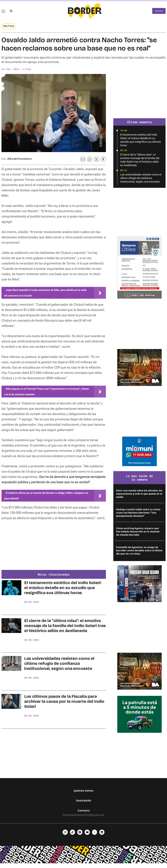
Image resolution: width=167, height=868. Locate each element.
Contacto (84, 814)
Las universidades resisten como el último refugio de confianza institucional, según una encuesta (59, 667)
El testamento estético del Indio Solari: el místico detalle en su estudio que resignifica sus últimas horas (63, 591)
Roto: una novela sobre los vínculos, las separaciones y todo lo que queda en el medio (139, 497)
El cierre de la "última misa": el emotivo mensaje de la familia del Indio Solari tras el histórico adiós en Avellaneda (65, 629)
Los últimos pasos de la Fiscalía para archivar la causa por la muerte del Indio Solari (64, 705)
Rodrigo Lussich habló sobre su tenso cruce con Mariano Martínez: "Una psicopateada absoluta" (138, 516)
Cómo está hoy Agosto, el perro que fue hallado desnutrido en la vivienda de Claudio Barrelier (138, 535)
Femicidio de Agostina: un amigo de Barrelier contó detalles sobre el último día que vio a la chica (139, 554)
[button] (11, 13)
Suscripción (84, 804)
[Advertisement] (54, 551)
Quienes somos (83, 794)
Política (9, 29)
